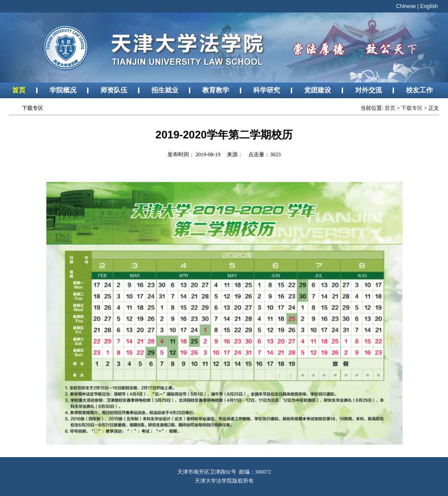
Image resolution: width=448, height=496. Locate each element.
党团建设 (318, 90)
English (429, 6)
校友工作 (419, 90)
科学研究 (267, 90)
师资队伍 (114, 90)
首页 (19, 90)
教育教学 (216, 90)
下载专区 (412, 108)
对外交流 (368, 90)
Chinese (406, 6)
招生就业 (165, 90)
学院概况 (63, 90)
